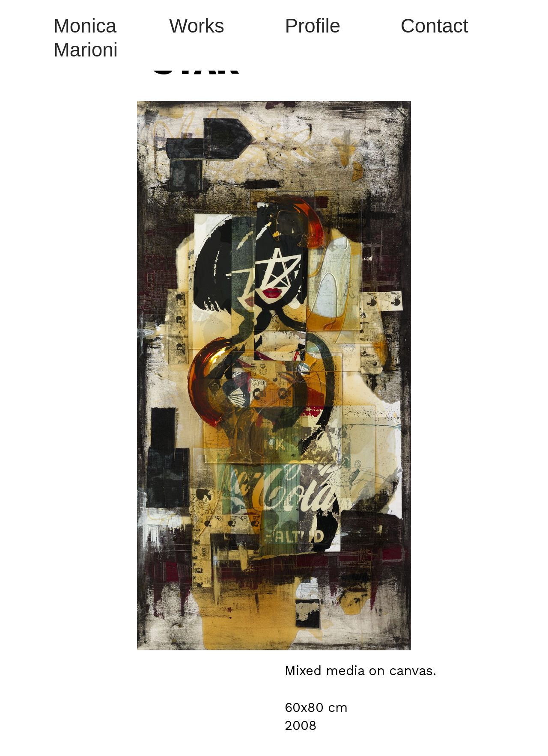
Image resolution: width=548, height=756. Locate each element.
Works (197, 26)
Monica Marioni (86, 38)
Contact (435, 26)
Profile (313, 26)
